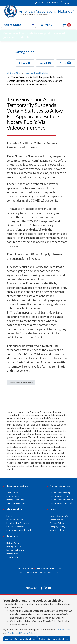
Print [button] (66, 63)
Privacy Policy (57, 523)
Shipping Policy (57, 527)
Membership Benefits (18, 523)
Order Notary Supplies (61, 500)
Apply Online (13, 493)
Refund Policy (57, 530)
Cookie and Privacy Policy (21, 633)
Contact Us (68, 3)
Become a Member (16, 527)
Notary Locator (14, 546)
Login (9, 516)
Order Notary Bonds (17, 503)
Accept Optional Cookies (20, 639)
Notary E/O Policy (15, 500)
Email (45, 63)
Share (25, 63)
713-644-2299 (47, 3)
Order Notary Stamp (60, 493)
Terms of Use (63, 630)
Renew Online (14, 496)
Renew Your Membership (19, 530)
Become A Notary (15, 550)
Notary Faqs (13, 543)
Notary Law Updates (37, 73)
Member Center (15, 520)
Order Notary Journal (61, 503)
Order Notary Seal (59, 496)
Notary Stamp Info (59, 516)
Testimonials (13, 557)
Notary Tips (13, 73)
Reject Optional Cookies (54, 639)
